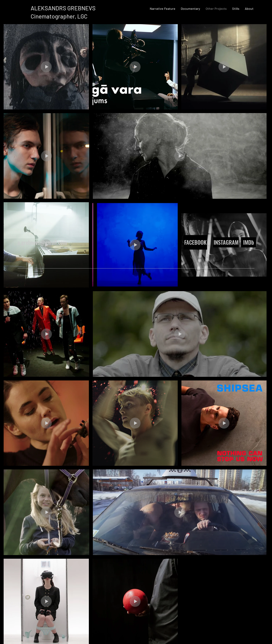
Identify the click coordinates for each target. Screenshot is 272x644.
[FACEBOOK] (195, 242)
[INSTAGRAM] (226, 242)
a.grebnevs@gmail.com (42, 242)
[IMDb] (249, 242)
